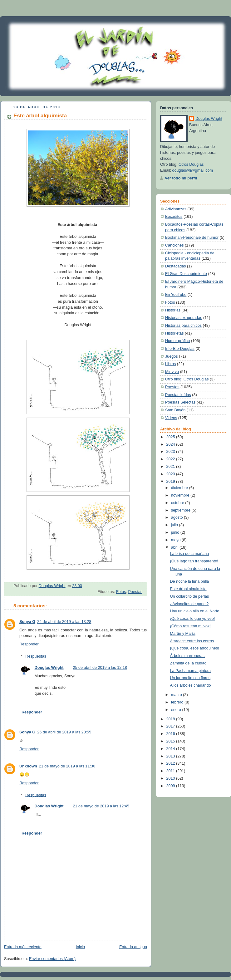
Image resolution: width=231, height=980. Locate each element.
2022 (171, 459)
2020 (171, 474)
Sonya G (27, 622)
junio (176, 532)
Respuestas (36, 656)
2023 (171, 452)
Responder (29, 644)
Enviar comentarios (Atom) (52, 959)
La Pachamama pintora (190, 671)
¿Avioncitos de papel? (189, 604)
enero (177, 710)
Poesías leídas (178, 395)
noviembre (181, 495)
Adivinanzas (176, 209)
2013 (171, 756)
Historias (173, 310)
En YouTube (176, 295)
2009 (171, 786)
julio (175, 525)
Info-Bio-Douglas (180, 349)
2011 (171, 771)
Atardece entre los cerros (192, 641)
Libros (170, 364)
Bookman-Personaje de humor (192, 238)
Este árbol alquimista (188, 589)
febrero (178, 702)
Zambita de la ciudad (188, 663)
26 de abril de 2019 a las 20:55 (64, 732)
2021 (171, 467)
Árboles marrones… (188, 656)
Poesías (135, 592)
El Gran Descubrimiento (186, 274)
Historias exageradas (184, 318)
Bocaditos (174, 217)
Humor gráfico (177, 341)
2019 (171, 482)
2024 (171, 444)
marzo (177, 695)
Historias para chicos (183, 326)
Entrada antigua (133, 947)
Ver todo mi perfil (181, 178)
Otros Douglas (191, 164)
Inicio (80, 947)
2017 (171, 726)
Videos (171, 418)
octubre (178, 503)
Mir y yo (172, 372)
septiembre (181, 510)
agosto (177, 517)
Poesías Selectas (180, 402)
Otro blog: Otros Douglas (187, 379)
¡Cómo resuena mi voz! (190, 626)
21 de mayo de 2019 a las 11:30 (67, 766)
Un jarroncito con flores (190, 678)
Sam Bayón (175, 410)
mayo (176, 540)
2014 (171, 749)
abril (175, 547)
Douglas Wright (49, 668)
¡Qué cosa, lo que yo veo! (193, 619)
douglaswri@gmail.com (193, 170)
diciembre (180, 488)
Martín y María (183, 634)
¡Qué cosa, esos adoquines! (195, 648)
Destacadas (176, 266)
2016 (171, 734)
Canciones (174, 245)
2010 (171, 778)
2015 (171, 741)
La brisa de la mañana (190, 554)
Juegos (172, 356)
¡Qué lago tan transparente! (194, 561)
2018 (171, 719)
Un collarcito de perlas (190, 596)
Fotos (121, 592)
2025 (171, 437)
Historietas (174, 333)
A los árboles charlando (191, 685)
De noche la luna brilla (190, 581)
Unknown (28, 766)
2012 (171, 763)
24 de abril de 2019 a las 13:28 (64, 622)
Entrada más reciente (23, 947)
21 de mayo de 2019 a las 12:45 (101, 806)
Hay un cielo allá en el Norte (195, 611)
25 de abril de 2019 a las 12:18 (100, 668)
